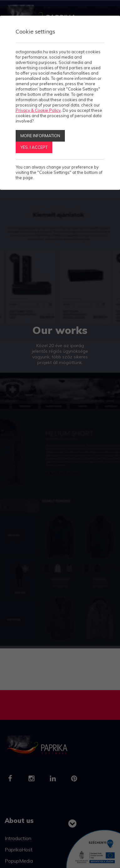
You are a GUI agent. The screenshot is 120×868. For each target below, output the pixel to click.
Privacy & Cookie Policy (38, 110)
